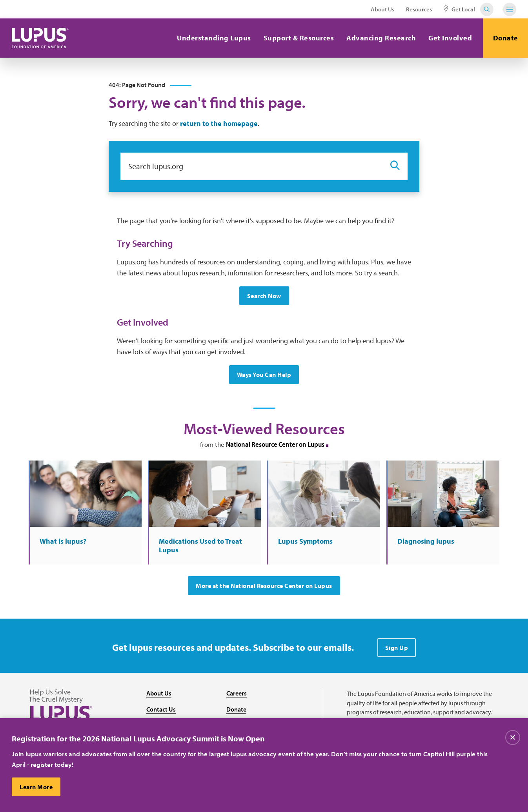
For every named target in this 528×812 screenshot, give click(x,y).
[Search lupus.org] (251, 166)
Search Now (264, 296)
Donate (506, 38)
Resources (419, 9)
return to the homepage (219, 123)
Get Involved (450, 38)
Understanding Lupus (214, 38)
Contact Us (161, 709)
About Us (382, 9)
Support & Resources (299, 38)
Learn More (36, 787)
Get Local (459, 9)
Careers (237, 693)
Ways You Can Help (264, 375)
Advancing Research (381, 38)
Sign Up (397, 648)
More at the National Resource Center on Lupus (264, 586)
